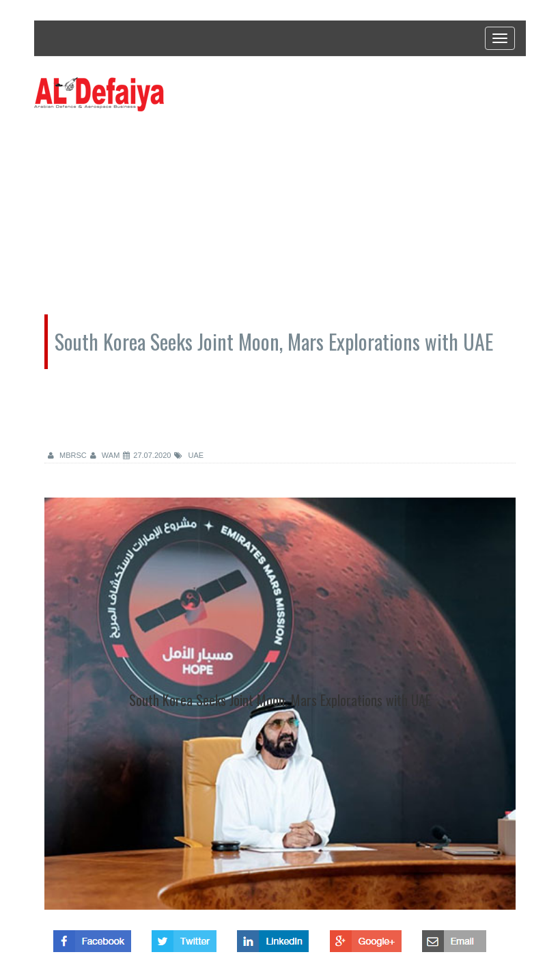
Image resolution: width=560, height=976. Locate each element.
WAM (105, 455)
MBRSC (67, 455)
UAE (189, 455)
